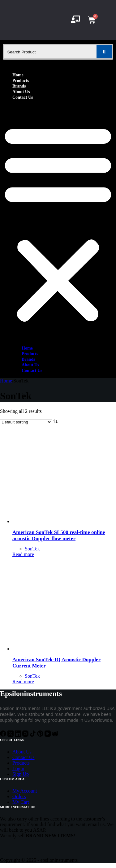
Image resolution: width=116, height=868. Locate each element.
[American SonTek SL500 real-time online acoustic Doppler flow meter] (59, 521)
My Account (25, 791)
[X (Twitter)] (11, 735)
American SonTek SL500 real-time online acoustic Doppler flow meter (59, 535)
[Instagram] (26, 735)
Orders (19, 796)
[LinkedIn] (19, 735)
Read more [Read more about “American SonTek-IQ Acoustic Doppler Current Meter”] (23, 682)
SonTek (32, 549)
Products (21, 81)
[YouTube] (48, 735)
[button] (58, 223)
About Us (21, 92)
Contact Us (23, 97)
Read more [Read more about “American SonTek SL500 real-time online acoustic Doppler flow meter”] (23, 554)
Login (18, 769)
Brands (19, 86)
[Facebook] (4, 735)
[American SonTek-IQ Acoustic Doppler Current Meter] (59, 649)
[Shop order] (26, 422)
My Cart (21, 802)
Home (18, 75)
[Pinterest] (41, 735)
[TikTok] (33, 735)
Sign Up (21, 774)
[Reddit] (55, 735)
